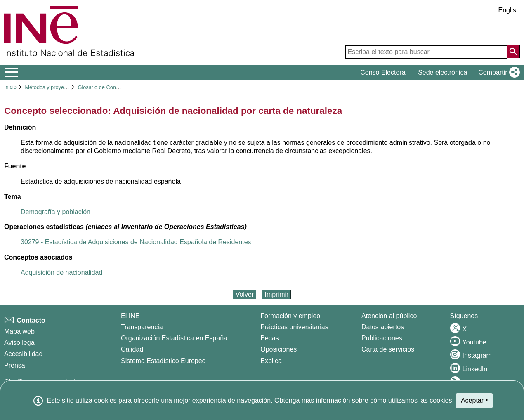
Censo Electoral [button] (384, 72)
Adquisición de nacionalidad (61, 273)
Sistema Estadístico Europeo (163, 361)
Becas (269, 338)
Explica (271, 361)
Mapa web (19, 332)
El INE (130, 316)
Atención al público (389, 316)
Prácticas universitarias (294, 327)
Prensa (15, 365)
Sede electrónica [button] (443, 72)
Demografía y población (55, 212)
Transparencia (142, 327)
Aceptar (474, 400)
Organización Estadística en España (174, 338)
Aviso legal (20, 343)
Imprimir (277, 294)
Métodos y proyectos (49, 87)
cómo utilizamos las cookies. (412, 400)
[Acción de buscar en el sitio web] (513, 52)
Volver (245, 294)
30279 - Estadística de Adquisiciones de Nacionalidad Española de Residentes (136, 242)
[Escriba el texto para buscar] (426, 52)
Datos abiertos (383, 327)
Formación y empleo (290, 316)
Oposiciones (279, 349)
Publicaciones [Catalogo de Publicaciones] (382, 338)
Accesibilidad (23, 354)
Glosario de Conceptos (104, 87)
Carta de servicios (388, 349)
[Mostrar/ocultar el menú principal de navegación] (12, 73)
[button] (497, 73)
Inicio (10, 87)
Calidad (132, 349)
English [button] (509, 10)
